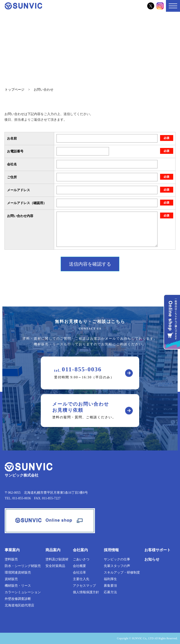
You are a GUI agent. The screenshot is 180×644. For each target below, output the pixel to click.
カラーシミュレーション (23, 592)
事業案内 (12, 550)
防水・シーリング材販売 (23, 566)
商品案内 (53, 550)
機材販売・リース (18, 586)
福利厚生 (110, 579)
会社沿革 (79, 572)
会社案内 (80, 550)
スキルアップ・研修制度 (122, 572)
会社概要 (79, 566)
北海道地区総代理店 (19, 605)
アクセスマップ (84, 586)
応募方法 (110, 592)
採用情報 (111, 550)
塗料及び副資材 (57, 559)
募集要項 (110, 586)
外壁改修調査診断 (18, 599)
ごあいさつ (81, 559)
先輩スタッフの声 (117, 566)
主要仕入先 (81, 579)
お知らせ (152, 559)
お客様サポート (157, 550)
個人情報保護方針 (86, 592)
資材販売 (11, 579)
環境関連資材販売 (18, 572)
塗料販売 (11, 559)
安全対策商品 (55, 566)
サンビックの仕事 (117, 559)
